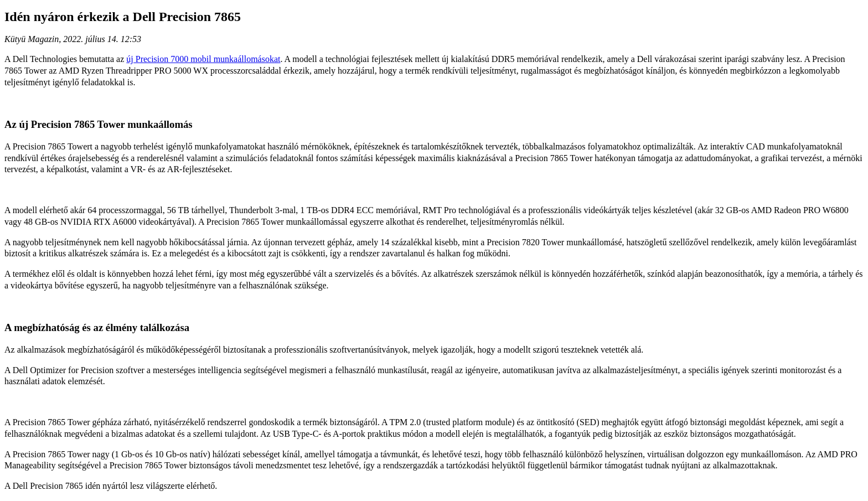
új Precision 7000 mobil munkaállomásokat (203, 59)
